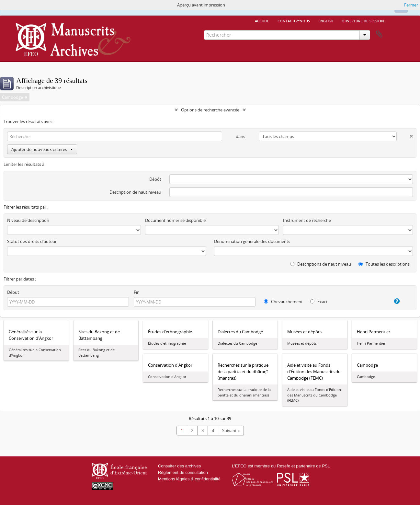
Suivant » (231, 430)
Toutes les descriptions (384, 264)
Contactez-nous (294, 20)
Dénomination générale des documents (252, 241)
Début (13, 292)
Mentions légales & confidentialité (189, 479)
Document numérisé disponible (175, 220)
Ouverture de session (363, 20)
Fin (137, 292)
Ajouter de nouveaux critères (42, 149)
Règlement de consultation (183, 472)
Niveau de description (28, 220)
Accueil (262, 20)
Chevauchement (283, 302)
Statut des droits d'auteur (32, 241)
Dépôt (155, 179)
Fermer (411, 5)
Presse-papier (379, 34)
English (326, 20)
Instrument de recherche (307, 220)
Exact (319, 302)
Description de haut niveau (135, 192)
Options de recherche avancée (210, 110)
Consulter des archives (179, 466)
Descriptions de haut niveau (321, 264)
